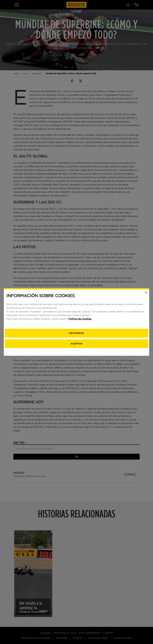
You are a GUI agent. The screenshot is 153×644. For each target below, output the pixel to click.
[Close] (146, 292)
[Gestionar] (76, 333)
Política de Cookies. (80, 319)
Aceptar (77, 343)
